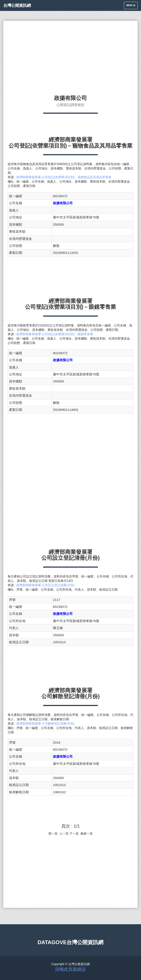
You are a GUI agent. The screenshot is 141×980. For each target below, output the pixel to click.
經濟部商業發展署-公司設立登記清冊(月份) (46, 585)
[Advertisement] (70, 56)
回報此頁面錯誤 (70, 969)
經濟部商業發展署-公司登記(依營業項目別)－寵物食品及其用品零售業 (64, 177)
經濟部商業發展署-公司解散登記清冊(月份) (46, 724)
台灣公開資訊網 (17, 5)
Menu (132, 6)
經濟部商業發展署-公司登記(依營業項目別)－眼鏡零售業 (55, 334)
